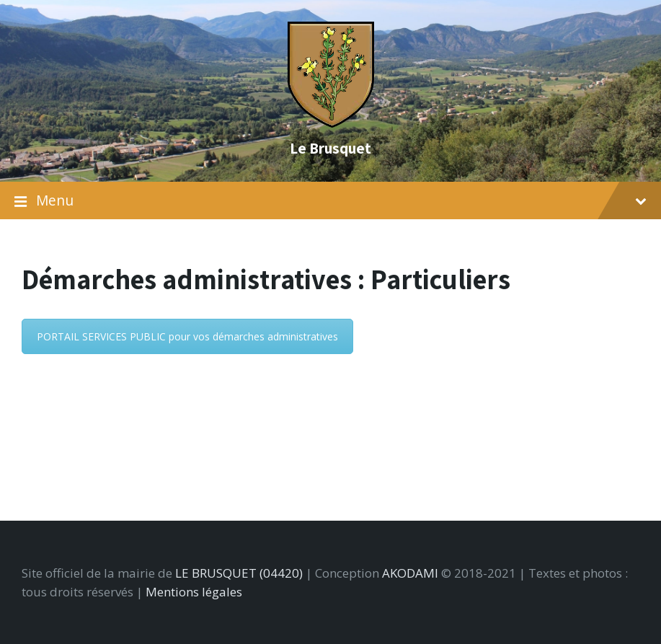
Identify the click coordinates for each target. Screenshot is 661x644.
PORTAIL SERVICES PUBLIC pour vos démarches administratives (187, 336)
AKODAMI (410, 573)
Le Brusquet (330, 148)
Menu (330, 201)
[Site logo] (331, 123)
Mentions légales (194, 592)
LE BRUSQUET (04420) (239, 573)
